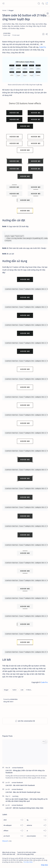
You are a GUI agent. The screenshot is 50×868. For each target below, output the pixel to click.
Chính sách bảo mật (9, 854)
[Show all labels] (7, 841)
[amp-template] (37, 836)
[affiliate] (13, 831)
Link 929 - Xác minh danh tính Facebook (20, 785)
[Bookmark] (47, 3)
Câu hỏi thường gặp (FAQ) (25, 854)
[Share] (47, 34)
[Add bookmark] (43, 34)
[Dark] (43, 3)
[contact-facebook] (18, 768)
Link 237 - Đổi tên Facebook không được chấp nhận (24, 808)
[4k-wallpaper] (13, 825)
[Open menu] (3, 3)
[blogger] (11, 10)
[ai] (37, 831)
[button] (15, 690)
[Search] (39, 3)
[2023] (13, 820)
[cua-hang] (15, 796)
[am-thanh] (13, 836)
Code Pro (43, 47)
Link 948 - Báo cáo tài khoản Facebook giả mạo (23, 792)
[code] (22, 690)
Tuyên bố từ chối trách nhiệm (27, 852)
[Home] (4, 10)
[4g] (37, 820)
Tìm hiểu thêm (28, 862)
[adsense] (37, 825)
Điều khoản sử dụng (9, 852)
